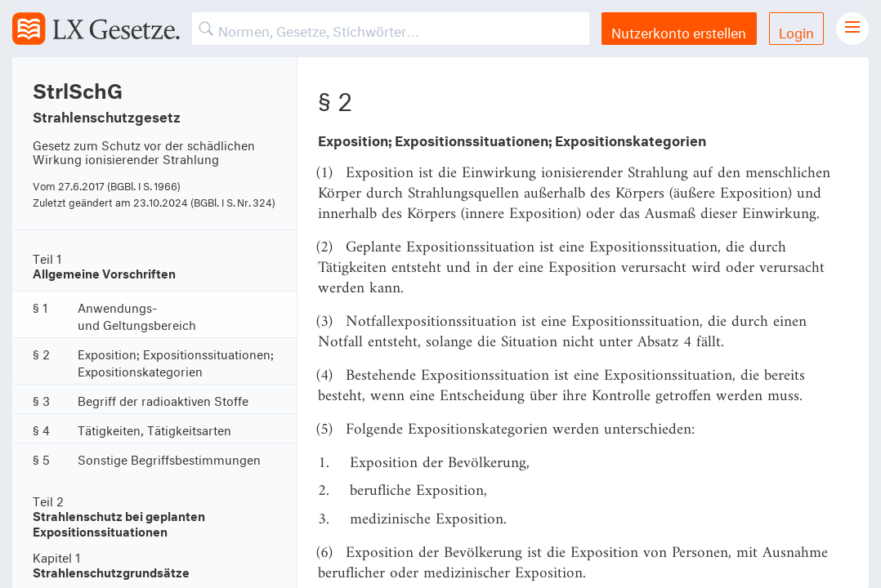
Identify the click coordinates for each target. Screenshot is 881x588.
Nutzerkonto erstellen (679, 31)
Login (796, 31)
